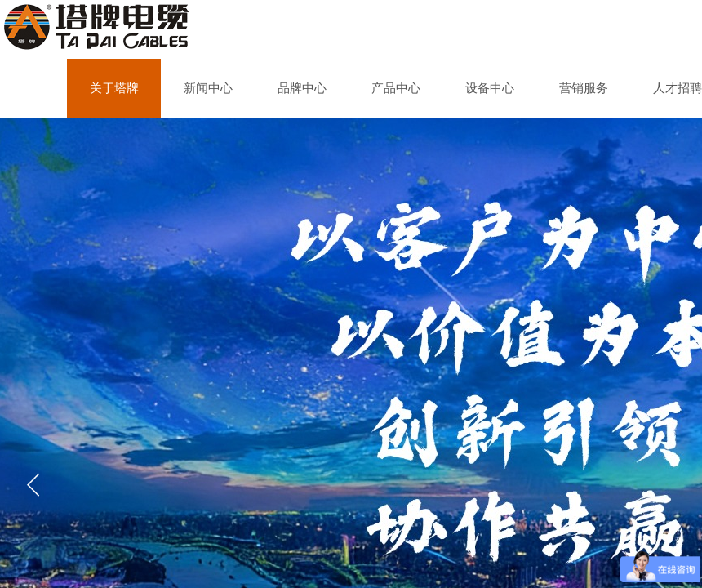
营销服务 (584, 88)
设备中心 (490, 88)
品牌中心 (302, 88)
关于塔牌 (114, 88)
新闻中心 (208, 88)
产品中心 (396, 88)
